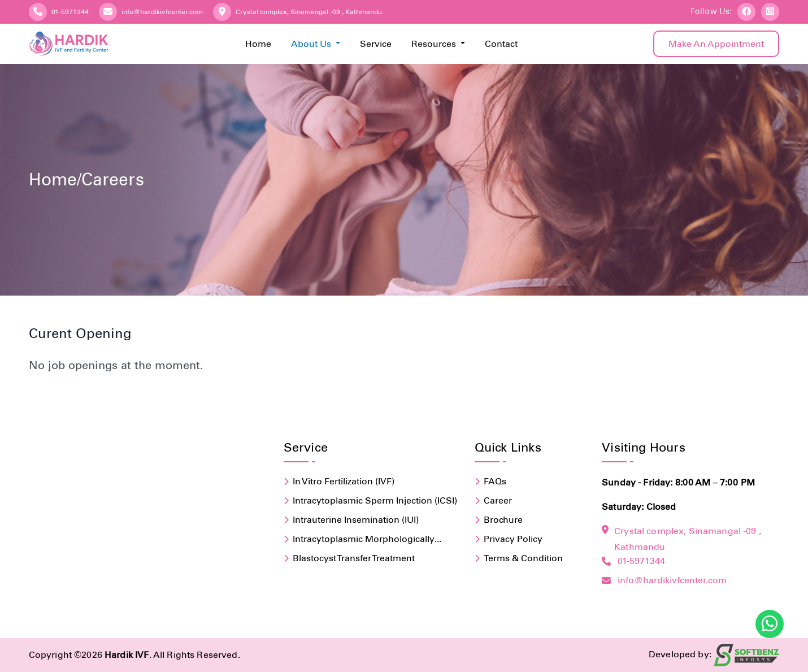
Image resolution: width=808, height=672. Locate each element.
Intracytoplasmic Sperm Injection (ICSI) (375, 500)
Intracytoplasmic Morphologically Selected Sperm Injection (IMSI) (364, 540)
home (53, 180)
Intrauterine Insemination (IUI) (356, 520)
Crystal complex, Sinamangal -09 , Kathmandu (309, 12)
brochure (503, 520)
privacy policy (513, 539)
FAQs (495, 481)
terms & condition (523, 558)
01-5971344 (70, 12)
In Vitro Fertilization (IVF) (344, 481)
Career (498, 500)
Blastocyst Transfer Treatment (354, 558)
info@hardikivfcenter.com (162, 12)
